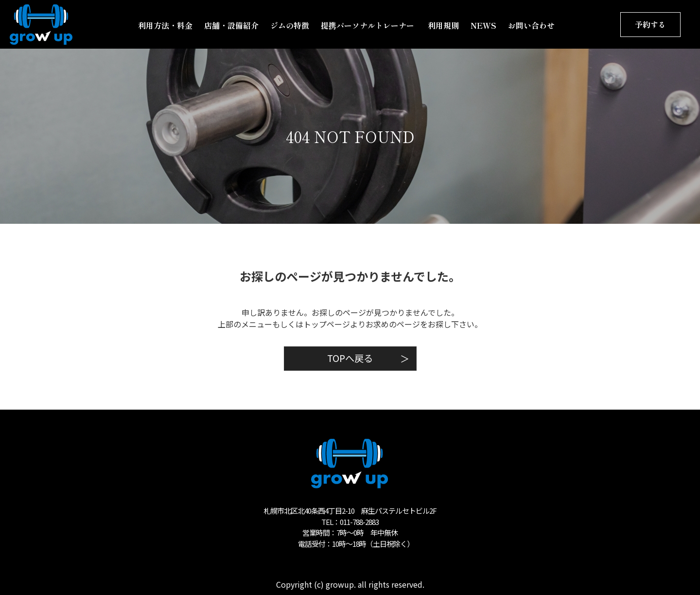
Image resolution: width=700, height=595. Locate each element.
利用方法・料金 (165, 25)
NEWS (483, 25)
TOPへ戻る (368, 358)
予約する (650, 24)
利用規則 (443, 25)
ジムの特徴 (290, 25)
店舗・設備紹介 (231, 25)
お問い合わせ (531, 25)
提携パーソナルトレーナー (368, 25)
